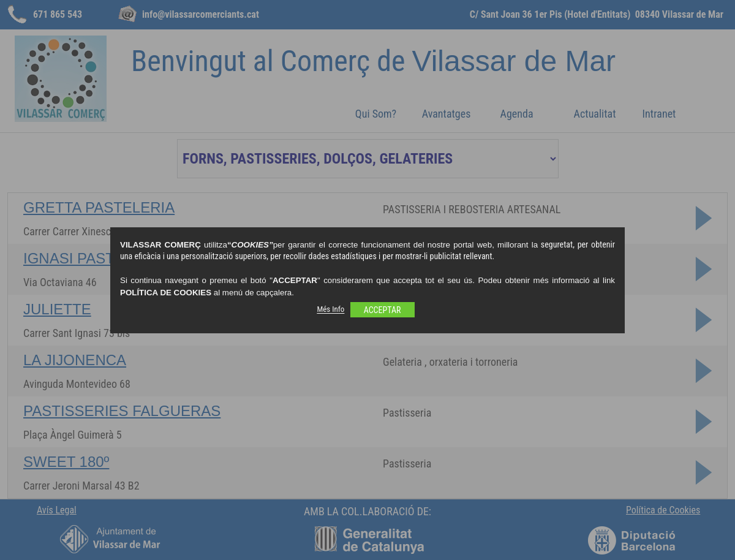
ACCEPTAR (383, 310)
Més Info (330, 310)
